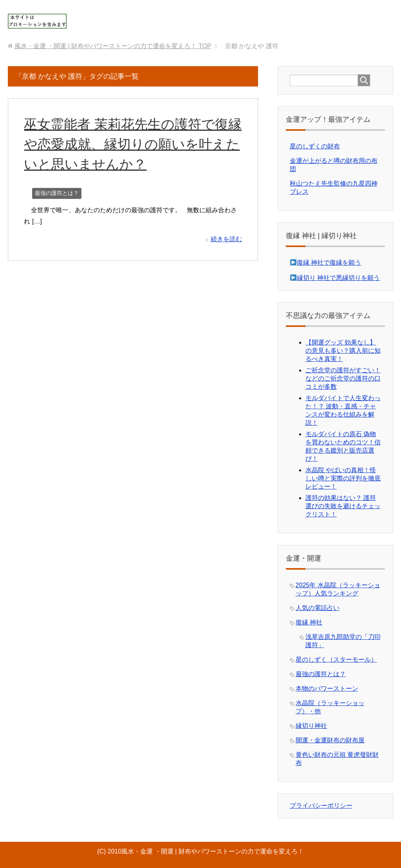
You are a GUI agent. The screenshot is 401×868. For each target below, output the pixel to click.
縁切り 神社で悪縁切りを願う (338, 278)
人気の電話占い (318, 608)
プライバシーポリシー (321, 806)
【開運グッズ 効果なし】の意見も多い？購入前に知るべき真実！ (343, 351)
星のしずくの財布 (315, 146)
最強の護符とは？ (57, 193)
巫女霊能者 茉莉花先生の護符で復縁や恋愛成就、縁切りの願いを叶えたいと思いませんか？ (133, 144)
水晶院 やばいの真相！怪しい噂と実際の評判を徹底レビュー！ (343, 478)
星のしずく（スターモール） (336, 660)
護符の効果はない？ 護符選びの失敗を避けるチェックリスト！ (343, 506)
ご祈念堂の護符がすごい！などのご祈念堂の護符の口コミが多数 (343, 378)
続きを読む (226, 239)
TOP (113, 46)
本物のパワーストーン (327, 688)
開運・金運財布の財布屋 (330, 740)
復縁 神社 (309, 622)
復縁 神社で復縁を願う (329, 263)
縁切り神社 (311, 726)
